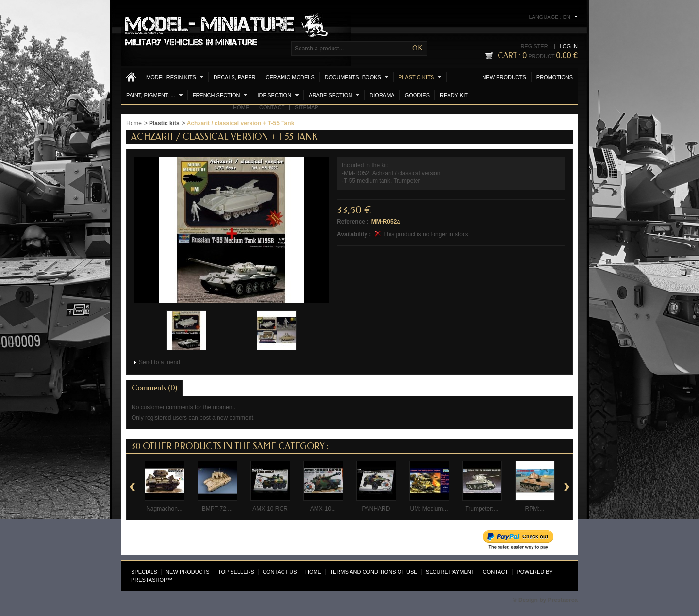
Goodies (417, 95)
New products (504, 77)
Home (241, 107)
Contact (272, 107)
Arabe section (334, 95)
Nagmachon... (164, 509)
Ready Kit (454, 95)
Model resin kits (175, 77)
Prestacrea (563, 600)
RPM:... (534, 509)
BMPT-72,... (217, 509)
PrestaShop (149, 580)
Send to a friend (159, 362)
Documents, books (357, 77)
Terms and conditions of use (373, 572)
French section (220, 95)
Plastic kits (420, 77)
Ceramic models (290, 77)
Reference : (353, 222)
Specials (144, 572)
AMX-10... (323, 509)
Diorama (382, 95)
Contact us (280, 572)
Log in (569, 46)
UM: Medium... (429, 509)
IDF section (278, 95)
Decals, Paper (235, 77)
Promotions (555, 77)
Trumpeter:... (482, 509)
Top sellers (236, 572)
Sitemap (306, 107)
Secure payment (450, 572)
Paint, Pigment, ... (155, 95)
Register (534, 46)
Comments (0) (154, 388)
